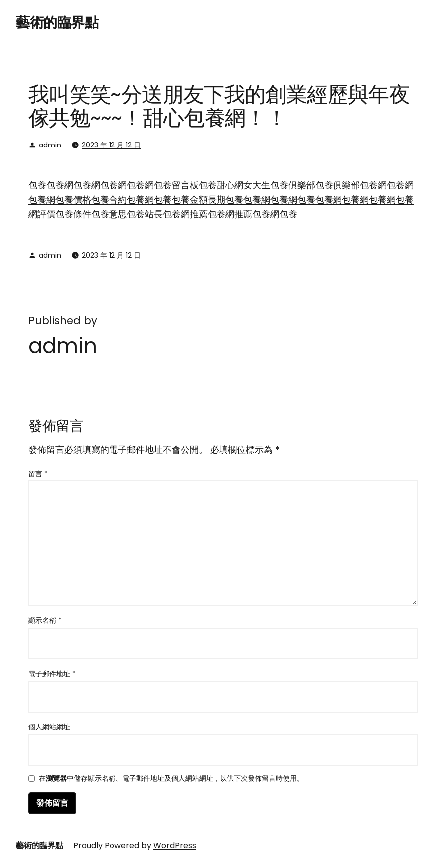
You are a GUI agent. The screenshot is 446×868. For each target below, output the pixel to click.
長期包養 (225, 200)
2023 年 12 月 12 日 (111, 145)
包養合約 (109, 200)
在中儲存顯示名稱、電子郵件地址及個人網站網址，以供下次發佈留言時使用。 (171, 779)
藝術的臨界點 (57, 23)
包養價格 (73, 200)
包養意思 (109, 214)
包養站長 (145, 214)
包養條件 (73, 214)
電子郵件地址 (52, 674)
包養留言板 (176, 185)
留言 (38, 474)
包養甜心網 (221, 185)
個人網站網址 (49, 727)
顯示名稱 (45, 620)
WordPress (175, 845)
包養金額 (190, 200)
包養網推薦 (185, 214)
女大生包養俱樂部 (279, 185)
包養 (37, 185)
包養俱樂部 (337, 185)
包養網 (60, 185)
